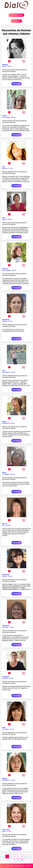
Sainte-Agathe (7, 270)
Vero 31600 (6, 830)
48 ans (14, 270)
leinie (4, 728)
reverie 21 (5, 269)
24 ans (10, 321)
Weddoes (5, 65)
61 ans (12, 627)
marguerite (6, 677)
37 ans (11, 168)
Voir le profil (16, 84)
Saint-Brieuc (6, 780)
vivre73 (4, 116)
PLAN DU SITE (20, 866)
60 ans (8, 525)
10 (22, 860)
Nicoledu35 (6, 575)
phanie (4, 422)
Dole (4, 525)
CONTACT (29, 866)
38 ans (13, 117)
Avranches (5, 729)
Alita (4, 371)
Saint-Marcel (6, 372)
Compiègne (6, 474)
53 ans (12, 423)
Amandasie (6, 320)
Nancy (4, 66)
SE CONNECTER (16, 21)
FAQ (8, 866)
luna (4, 218)
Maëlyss (5, 779)
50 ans (9, 66)
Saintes (5, 219)
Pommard (5, 627)
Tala (4, 167)
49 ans (13, 474)
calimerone (6, 626)
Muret (4, 831)
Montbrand (6, 423)
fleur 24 (5, 524)
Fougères (5, 678)
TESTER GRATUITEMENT (16, 15)
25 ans (13, 780)
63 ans (10, 219)
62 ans (13, 372)
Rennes (5, 576)
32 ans (12, 729)
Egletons (5, 168)
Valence (5, 321)
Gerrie (4, 473)
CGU (12, 866)
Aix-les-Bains (6, 117)
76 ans (10, 576)
